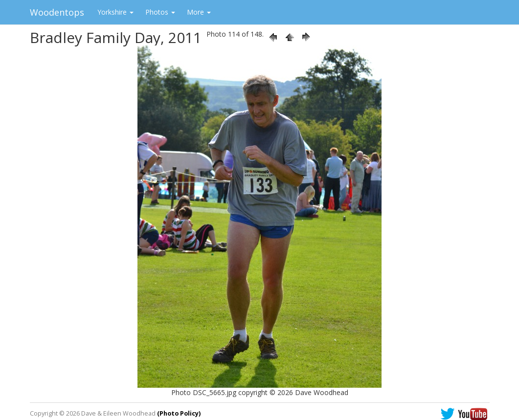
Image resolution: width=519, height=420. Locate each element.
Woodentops (57, 12)
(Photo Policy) (179, 413)
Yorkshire (115, 12)
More (199, 12)
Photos (160, 12)
